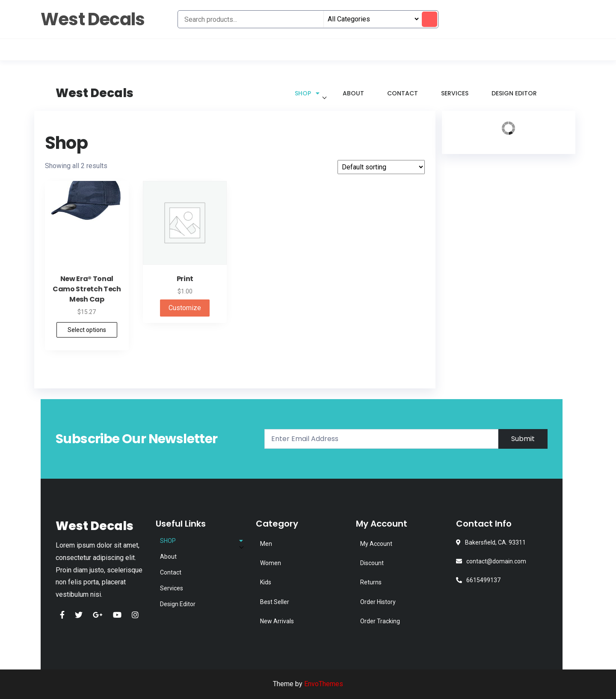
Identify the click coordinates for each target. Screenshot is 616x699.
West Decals (93, 19)
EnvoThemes (324, 684)
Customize (185, 308)
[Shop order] (381, 167)
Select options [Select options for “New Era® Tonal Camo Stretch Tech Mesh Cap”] (87, 330)
